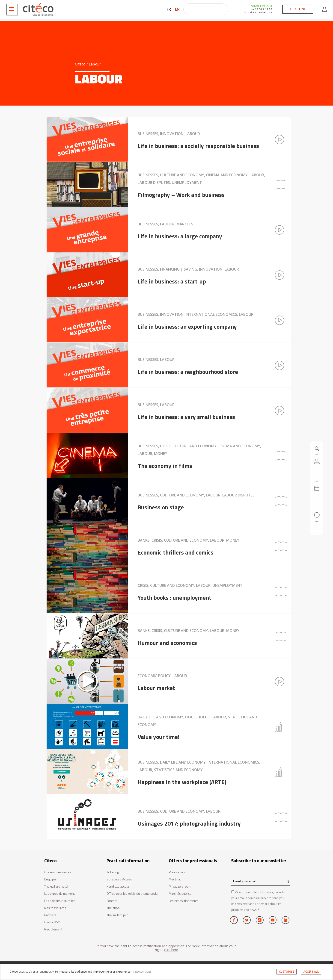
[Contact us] (317, 528)
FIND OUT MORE (142, 972)
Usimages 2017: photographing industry (189, 823)
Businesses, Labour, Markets (165, 224)
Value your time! (159, 737)
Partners (50, 915)
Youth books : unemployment (174, 597)
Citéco (80, 64)
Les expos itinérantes (184, 901)
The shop (113, 908)
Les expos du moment (59, 894)
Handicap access (118, 887)
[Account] (317, 461)
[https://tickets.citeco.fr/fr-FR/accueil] (317, 475)
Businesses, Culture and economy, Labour (179, 811)
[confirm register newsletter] (288, 882)
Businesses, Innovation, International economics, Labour (196, 314)
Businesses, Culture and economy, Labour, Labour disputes (196, 495)
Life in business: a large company (180, 236)
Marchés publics (180, 894)
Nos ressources (55, 908)
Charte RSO (52, 922)
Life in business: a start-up (172, 281)
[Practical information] (317, 515)
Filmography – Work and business (181, 195)
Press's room (178, 872)
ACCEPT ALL (311, 972)
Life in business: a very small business (186, 417)
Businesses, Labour (156, 360)
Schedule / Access (119, 879)
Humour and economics (167, 643)
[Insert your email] (261, 881)
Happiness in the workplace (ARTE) (182, 782)
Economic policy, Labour (162, 676)
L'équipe (50, 879)
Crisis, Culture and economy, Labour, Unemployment (190, 585)
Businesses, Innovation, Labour (169, 134)
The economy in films (165, 466)
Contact (112, 901)
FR (169, 9)
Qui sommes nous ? (58, 872)
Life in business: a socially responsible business (198, 146)
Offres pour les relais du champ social (132, 894)
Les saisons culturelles (60, 901)
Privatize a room (180, 887)
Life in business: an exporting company (187, 326)
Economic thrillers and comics (175, 552)
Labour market (156, 688)
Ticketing (113, 872)
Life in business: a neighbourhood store (188, 372)
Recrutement (53, 929)
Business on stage (161, 507)
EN (177, 9)
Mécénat (175, 879)
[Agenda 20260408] (317, 488)
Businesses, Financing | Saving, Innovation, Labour (188, 269)
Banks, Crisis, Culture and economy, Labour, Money (189, 540)
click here (171, 950)
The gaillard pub (117, 915)
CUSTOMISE (286, 972)
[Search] (317, 502)
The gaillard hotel (56, 887)
